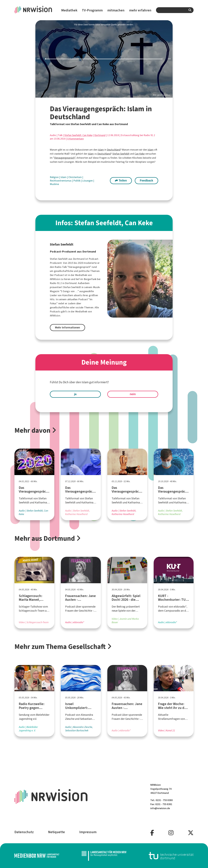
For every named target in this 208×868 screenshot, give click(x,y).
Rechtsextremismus (61, 181)
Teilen (121, 180)
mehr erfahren (140, 10)
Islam (101, 150)
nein (133, 394)
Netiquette (56, 832)
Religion (55, 177)
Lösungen (88, 181)
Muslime (54, 184)
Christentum (75, 177)
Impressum (88, 832)
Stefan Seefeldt (121, 154)
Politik (77, 181)
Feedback (146, 180)
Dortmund (100, 135)
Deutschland (114, 150)
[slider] (104, 59)
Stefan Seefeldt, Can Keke (78, 135)
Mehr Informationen (67, 327)
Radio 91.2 (56, 283)
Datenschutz (24, 832)
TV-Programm (92, 10)
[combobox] (175, 10)
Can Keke (140, 154)
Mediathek (69, 10)
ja (75, 394)
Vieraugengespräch (64, 158)
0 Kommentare (75, 139)
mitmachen (116, 10)
